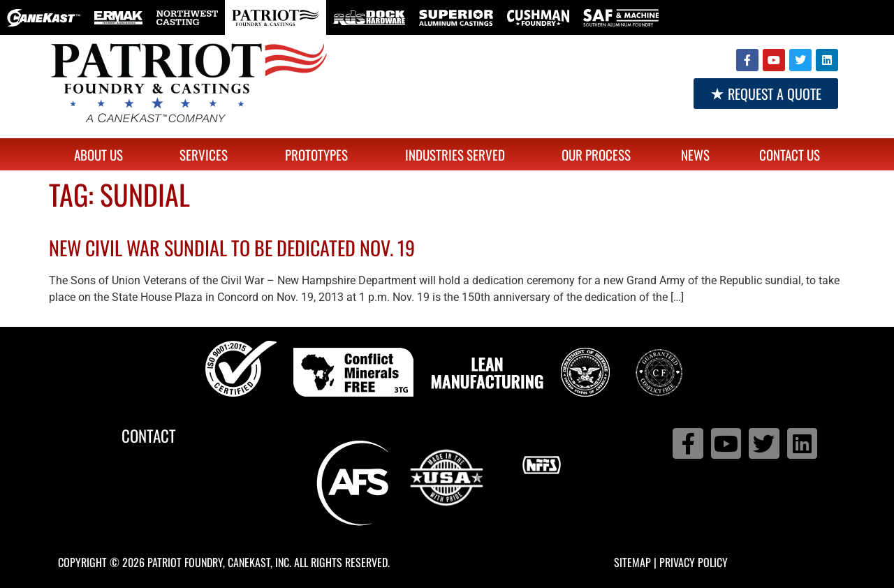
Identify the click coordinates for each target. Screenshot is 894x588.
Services (207, 154)
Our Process (596, 154)
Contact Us (790, 154)
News (695, 154)
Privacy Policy (694, 562)
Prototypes (320, 154)
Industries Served (459, 154)
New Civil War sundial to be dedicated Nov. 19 (232, 248)
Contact (149, 436)
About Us (102, 154)
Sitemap (632, 562)
